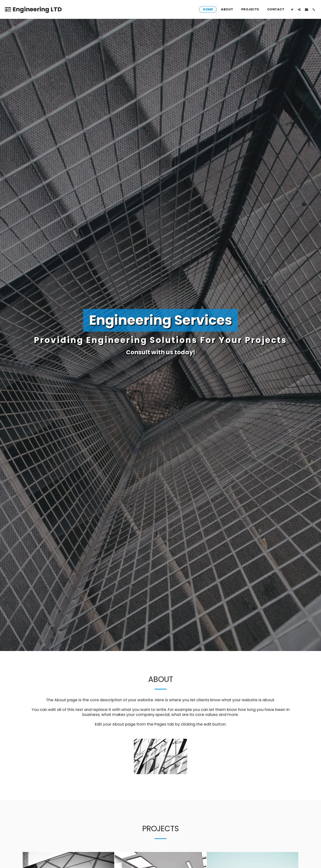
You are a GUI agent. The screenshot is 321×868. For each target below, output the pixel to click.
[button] (292, 9)
